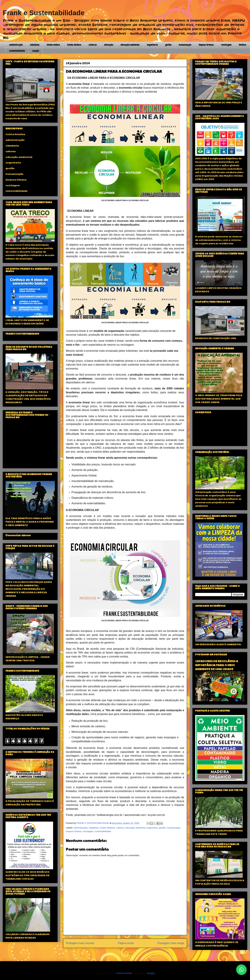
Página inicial (126, 943)
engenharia (152, 45)
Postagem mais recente (80, 943)
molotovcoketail (124, 973)
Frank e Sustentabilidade (44, 13)
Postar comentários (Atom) (129, 952)
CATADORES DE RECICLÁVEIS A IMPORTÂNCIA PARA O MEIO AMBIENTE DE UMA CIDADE (217, 665)
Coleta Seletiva (74, 45)
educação (109, 45)
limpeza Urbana (206, 45)
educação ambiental (130, 45)
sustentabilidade (17, 51)
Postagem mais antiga (171, 943)
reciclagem (226, 45)
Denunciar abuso (18, 535)
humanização (185, 45)
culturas (93, 45)
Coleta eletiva (53, 45)
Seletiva (243, 45)
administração (16, 45)
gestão (168, 45)
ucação (36, 51)
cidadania (35, 45)
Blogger (151, 973)
